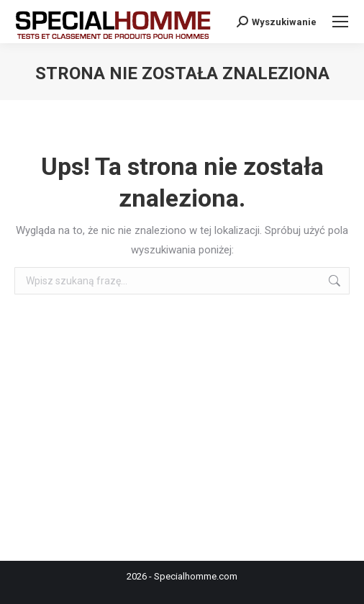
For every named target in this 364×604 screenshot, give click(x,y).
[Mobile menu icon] (340, 22)
